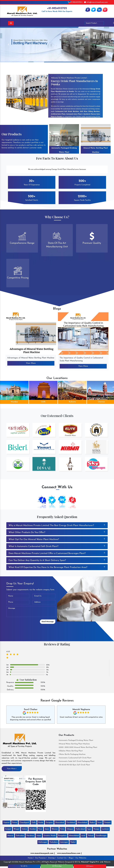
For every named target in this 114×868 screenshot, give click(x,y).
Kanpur (97, 829)
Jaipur (39, 836)
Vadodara (54, 842)
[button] (9, 44)
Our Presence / (41, 858)
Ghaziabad (60, 822)
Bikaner (55, 829)
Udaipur (70, 829)
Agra (89, 829)
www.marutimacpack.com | (43, 853)
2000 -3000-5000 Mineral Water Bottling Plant (78, 747)
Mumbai (14, 402)
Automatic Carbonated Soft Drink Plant (75, 758)
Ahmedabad (82, 822)
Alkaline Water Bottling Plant (71, 751)
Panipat (107, 822)
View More (31, 363)
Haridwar (30, 836)
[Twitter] (94, 9)
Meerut (10, 836)
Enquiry (90, 866)
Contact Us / (62, 858)
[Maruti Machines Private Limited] (20, 741)
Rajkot (92, 822)
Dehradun (20, 836)
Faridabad (71, 822)
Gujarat (7, 822)
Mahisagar (43, 842)
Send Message (48, 622)
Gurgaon (49, 822)
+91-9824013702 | (75, 2)
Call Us (24, 866)
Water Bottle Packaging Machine (72, 754)
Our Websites (81, 858)
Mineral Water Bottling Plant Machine (96, 150)
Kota (62, 829)
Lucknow (105, 829)
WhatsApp (57, 866)
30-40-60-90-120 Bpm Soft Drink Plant (74, 765)
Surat (100, 822)
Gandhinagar (101, 836)
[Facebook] (88, 9)
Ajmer (47, 829)
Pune (40, 829)
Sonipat (8, 829)
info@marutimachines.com (96, 2)
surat (83, 836)
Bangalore (62, 836)
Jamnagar (64, 842)
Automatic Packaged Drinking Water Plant (64, 150)
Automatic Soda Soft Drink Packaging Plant (77, 761)
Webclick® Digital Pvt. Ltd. (92, 862)
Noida (41, 822)
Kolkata (72, 402)
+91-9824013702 (57, 8)
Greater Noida (50, 836)
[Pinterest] (105, 9)
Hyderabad (80, 829)
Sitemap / (52, 858)
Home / (31, 858)
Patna (15, 822)
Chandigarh (24, 822)
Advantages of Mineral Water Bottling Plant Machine (31, 358)
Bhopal (17, 829)
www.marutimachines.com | (69, 853)
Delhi (43, 402)
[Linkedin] (99, 9)
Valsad (91, 836)
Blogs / (71, 858)
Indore (24, 829)
